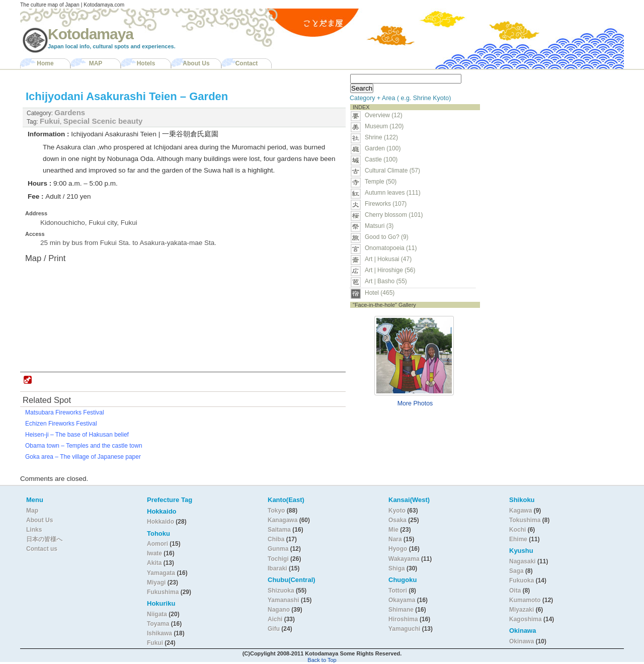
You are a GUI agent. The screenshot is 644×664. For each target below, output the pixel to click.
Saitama (279, 530)
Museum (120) (387, 126)
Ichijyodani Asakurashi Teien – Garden (127, 96)
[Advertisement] (547, 134)
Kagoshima (526, 619)
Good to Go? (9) (387, 237)
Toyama (158, 624)
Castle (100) (381, 159)
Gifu (274, 629)
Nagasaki (522, 561)
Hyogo (398, 549)
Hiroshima (403, 619)
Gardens (70, 112)
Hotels (146, 63)
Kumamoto (525, 600)
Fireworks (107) (386, 204)
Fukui (50, 121)
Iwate (154, 553)
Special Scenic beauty (103, 121)
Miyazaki (521, 610)
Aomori (158, 544)
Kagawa (520, 511)
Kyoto (397, 511)
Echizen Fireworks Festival (61, 424)
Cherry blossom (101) (394, 215)
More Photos (415, 403)
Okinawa (521, 641)
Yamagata (162, 573)
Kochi (517, 530)
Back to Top (322, 660)
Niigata (157, 614)
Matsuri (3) (379, 226)
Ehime (518, 539)
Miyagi (157, 583)
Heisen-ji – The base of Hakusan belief (77, 435)
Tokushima (525, 520)
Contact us (42, 549)
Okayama (402, 600)
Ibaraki (277, 568)
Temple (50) (381, 182)
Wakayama (404, 559)
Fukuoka (521, 580)
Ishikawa (160, 633)
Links (34, 530)
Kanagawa (283, 520)
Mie (393, 530)
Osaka (397, 520)
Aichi (275, 619)
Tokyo (277, 511)
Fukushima (164, 592)
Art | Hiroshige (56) (390, 270)
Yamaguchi (404, 629)
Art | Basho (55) (386, 281)
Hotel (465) (380, 293)
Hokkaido (160, 522)
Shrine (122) (381, 137)
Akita (155, 563)
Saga (516, 571)
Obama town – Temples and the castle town (84, 446)
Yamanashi (284, 600)
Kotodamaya (91, 34)
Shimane (401, 610)
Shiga (397, 568)
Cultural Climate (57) (392, 171)
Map (32, 511)
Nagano (279, 610)
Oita (515, 591)
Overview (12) (384, 115)
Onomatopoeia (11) (391, 248)
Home (45, 63)
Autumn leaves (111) (393, 193)
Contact (247, 63)
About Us (196, 63)
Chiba (276, 539)
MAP (96, 63)
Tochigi (279, 559)
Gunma (278, 549)
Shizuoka (281, 591)
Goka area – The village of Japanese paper (83, 457)
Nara (396, 539)
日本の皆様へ (44, 539)
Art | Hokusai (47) (388, 259)
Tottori (398, 591)
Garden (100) (383, 148)
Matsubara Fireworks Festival (65, 412)
